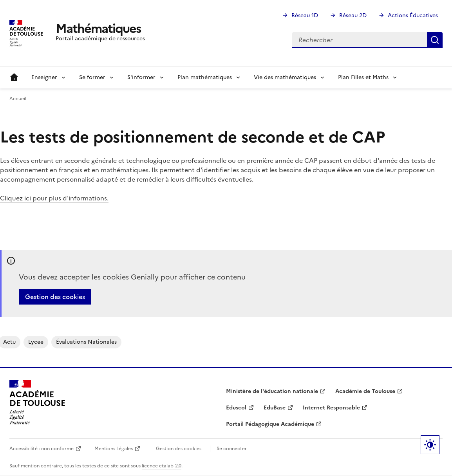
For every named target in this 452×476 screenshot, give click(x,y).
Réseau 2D (353, 15)
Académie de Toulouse (365, 391)
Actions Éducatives (413, 15)
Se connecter (232, 449)
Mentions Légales (114, 449)
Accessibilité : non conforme (42, 449)
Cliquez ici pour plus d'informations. (54, 198)
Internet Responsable (331, 408)
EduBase (275, 408)
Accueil (14, 78)
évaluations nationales (86, 342)
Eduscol (236, 408)
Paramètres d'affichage (430, 445)
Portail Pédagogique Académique (270, 424)
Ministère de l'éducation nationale (272, 391)
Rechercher (435, 40)
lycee (36, 342)
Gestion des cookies (55, 297)
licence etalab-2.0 (162, 466)
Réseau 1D (305, 15)
